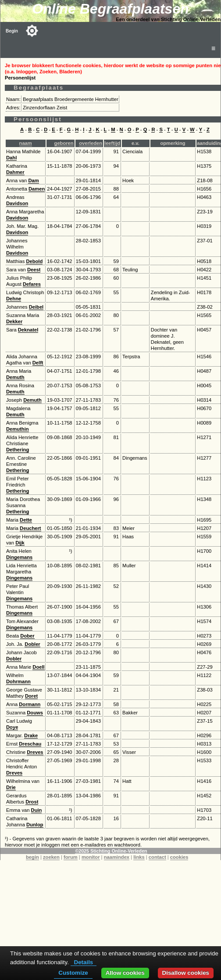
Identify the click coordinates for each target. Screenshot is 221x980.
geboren (64, 143)
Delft (38, 363)
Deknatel (28, 330)
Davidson (17, 203)
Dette (26, 520)
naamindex (117, 857)
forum (71, 857)
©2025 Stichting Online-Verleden (111, 851)
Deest (34, 270)
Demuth (15, 377)
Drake (31, 735)
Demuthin (18, 429)
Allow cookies (125, 973)
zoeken (51, 857)
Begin (12, 31)
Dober (27, 636)
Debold (34, 261)
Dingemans (19, 557)
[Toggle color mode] (32, 31)
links (139, 857)
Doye (12, 727)
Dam (33, 180)
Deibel (36, 307)
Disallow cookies (186, 973)
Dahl (11, 158)
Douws (35, 713)
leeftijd (112, 143)
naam (26, 143)
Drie (11, 787)
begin (32, 857)
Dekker (14, 321)
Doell (38, 667)
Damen (37, 189)
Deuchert (30, 528)
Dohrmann (18, 681)
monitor (91, 857)
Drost (32, 802)
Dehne (14, 299)
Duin (37, 810)
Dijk (20, 543)
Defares (32, 284)
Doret (31, 696)
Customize (73, 973)
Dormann (30, 704)
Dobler (32, 644)
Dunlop (35, 825)
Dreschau (30, 744)
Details (84, 962)
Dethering (18, 450)
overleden (91, 143)
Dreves (35, 752)
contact (157, 857)
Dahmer (15, 172)
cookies (179, 857)
